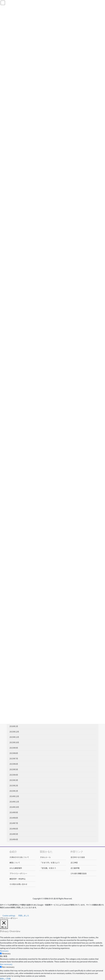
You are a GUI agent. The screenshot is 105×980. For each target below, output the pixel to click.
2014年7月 (14, 823)
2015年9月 (14, 748)
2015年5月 (14, 769)
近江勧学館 (75, 868)
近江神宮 (74, 863)
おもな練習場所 (16, 868)
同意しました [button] (24, 916)
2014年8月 (14, 818)
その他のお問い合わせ (18, 884)
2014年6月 (14, 829)
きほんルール (45, 857)
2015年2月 (14, 786)
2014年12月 (14, 796)
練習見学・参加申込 (18, 879)
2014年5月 (14, 834)
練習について (15, 863)
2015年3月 (14, 780)
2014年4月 (14, 839)
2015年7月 (14, 759)
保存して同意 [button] (5, 979)
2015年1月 (14, 791)
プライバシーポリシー (18, 873)
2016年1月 (14, 726)
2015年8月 (14, 753)
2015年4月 (14, 775)
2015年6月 (14, 764)
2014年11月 (14, 802)
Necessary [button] (4, 951)
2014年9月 (14, 812)
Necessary (6, 954)
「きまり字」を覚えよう (50, 863)
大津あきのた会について (19, 857)
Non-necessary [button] (6, 964)
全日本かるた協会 (78, 857)
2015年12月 (14, 732)
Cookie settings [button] (9, 916)
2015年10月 (14, 742)
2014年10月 (14, 807)
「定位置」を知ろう (48, 868)
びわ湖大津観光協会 (79, 873)
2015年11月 (14, 737)
